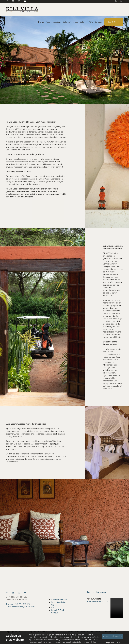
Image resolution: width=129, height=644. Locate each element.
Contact (98, 22)
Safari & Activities (71, 22)
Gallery (83, 22)
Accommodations (53, 22)
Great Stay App (51, 632)
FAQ (53, 608)
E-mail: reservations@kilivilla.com (20, 607)
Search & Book (114, 22)
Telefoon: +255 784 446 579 (18, 604)
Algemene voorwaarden (77, 632)
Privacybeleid (110, 632)
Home (41, 22)
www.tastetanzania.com (97, 602)
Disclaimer (96, 632)
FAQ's (90, 22)
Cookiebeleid (72, 634)
